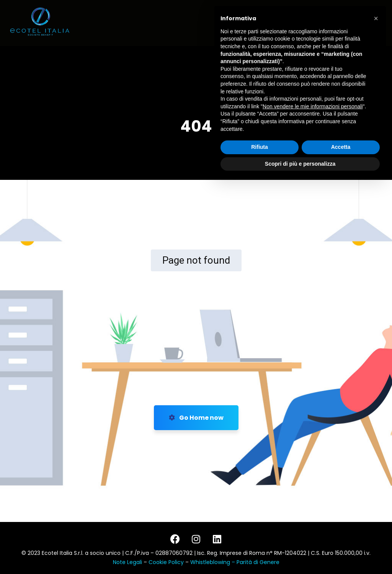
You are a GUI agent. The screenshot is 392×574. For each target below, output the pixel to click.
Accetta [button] (341, 536)
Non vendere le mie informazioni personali (313, 496)
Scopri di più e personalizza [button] (300, 553)
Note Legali (127, 562)
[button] (376, 408)
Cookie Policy (167, 562)
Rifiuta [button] (260, 536)
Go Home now (196, 418)
